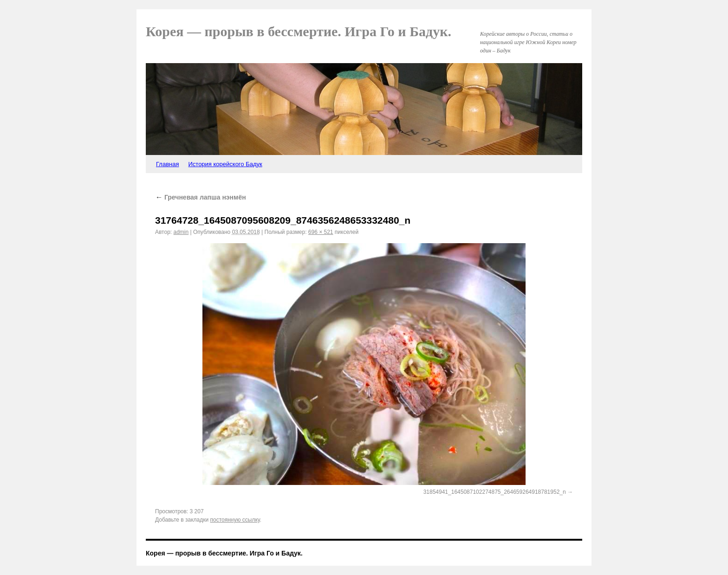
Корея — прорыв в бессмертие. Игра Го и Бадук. (299, 31)
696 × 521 (321, 232)
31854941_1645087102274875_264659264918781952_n (495, 492)
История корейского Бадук (225, 164)
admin (181, 232)
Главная (167, 164)
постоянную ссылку (235, 520)
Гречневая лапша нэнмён (201, 197)
